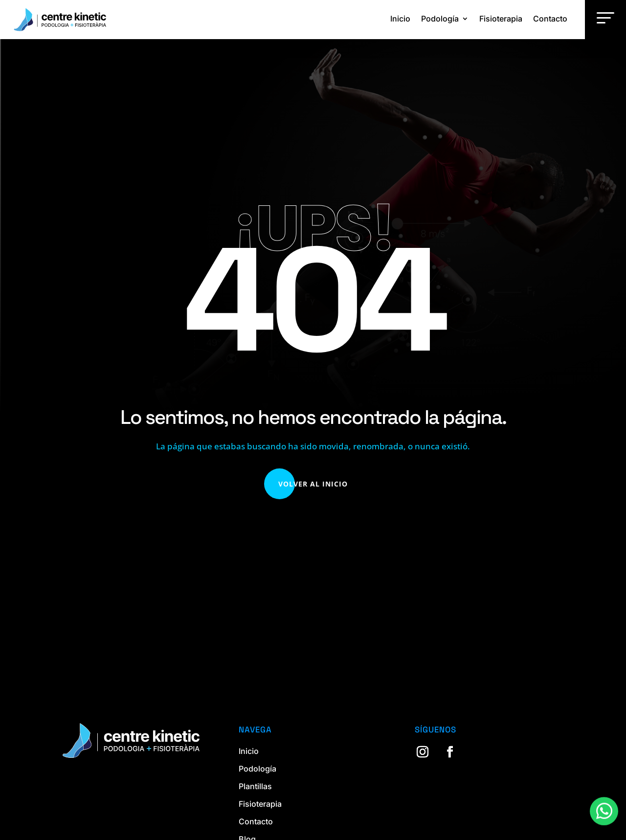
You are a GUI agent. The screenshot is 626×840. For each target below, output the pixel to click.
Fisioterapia (501, 19)
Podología (440, 19)
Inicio (400, 19)
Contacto (550, 19)
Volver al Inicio (313, 484)
